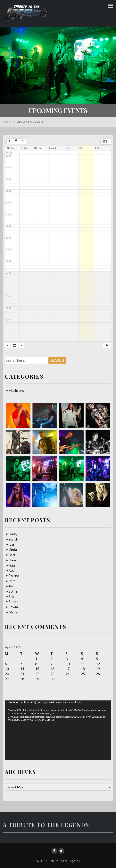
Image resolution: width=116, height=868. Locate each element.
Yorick (13, 539)
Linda (13, 549)
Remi (12, 581)
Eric (11, 596)
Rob (12, 570)
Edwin (13, 607)
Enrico (13, 602)
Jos (11, 586)
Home (7, 122)
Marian (14, 612)
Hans (12, 560)
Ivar (11, 544)
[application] (58, 730)
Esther (14, 591)
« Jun (9, 689)
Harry (13, 534)
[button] (107, 346)
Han (12, 565)
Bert (12, 555)
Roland (14, 576)
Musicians (16, 391)
